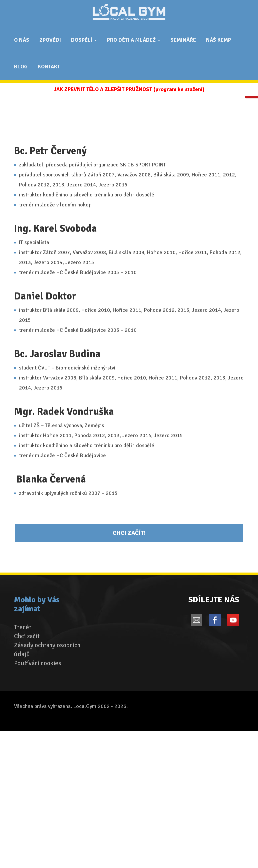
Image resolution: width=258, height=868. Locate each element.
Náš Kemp (218, 40)
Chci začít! (129, 533)
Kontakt (49, 67)
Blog (21, 67)
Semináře (183, 40)
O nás (22, 40)
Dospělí (84, 40)
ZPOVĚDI (50, 40)
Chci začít (27, 636)
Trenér (23, 627)
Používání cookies (38, 663)
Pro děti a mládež (134, 40)
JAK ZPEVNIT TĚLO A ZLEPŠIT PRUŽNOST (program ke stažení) (129, 89)
